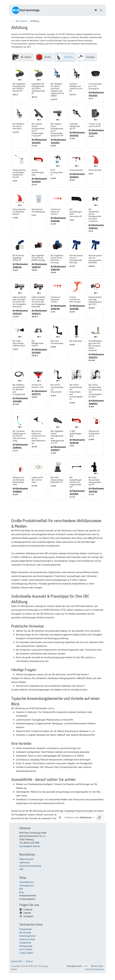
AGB (21, 869)
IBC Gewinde (25, 933)
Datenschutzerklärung (30, 866)
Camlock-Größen (27, 939)
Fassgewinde (26, 929)
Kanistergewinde (27, 936)
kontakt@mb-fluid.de (30, 846)
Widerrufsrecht (27, 859)
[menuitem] (23, 57)
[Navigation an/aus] (101, 10)
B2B (21, 889)
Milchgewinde (26, 946)
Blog (21, 892)
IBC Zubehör (22, 21)
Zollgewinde (25, 943)
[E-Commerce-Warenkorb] (96, 10)
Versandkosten (27, 882)
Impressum (25, 862)
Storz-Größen (26, 949)
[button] (60, 818)
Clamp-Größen (26, 953)
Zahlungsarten (27, 885)
